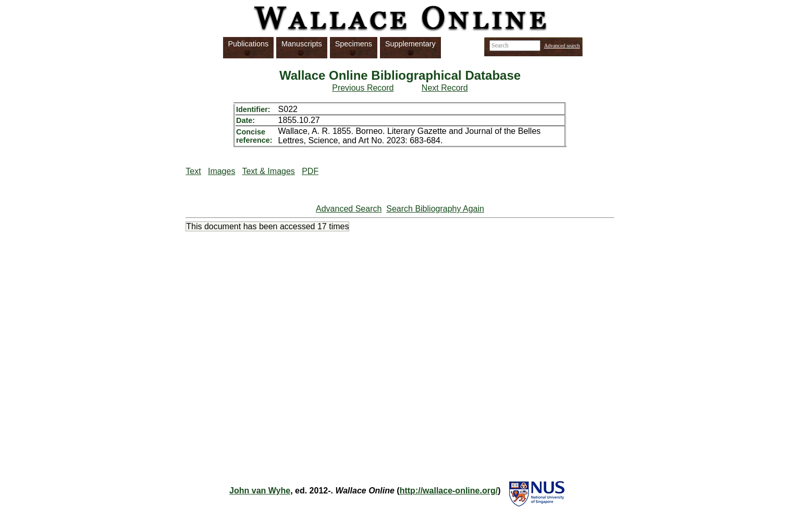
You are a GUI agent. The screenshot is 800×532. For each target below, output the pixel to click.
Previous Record (363, 88)
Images (221, 171)
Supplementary (410, 44)
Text (193, 171)
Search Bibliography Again (435, 209)
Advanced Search (349, 209)
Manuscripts (302, 44)
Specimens (354, 44)
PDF (310, 171)
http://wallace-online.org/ (449, 491)
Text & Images (268, 171)
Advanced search (562, 46)
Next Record (445, 88)
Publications (249, 44)
